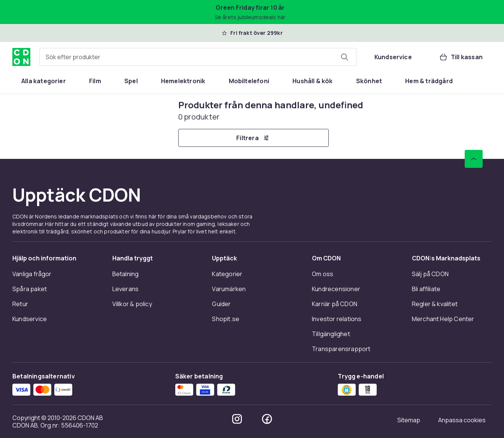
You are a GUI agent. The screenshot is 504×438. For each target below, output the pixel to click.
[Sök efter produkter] (344, 57)
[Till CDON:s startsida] (21, 57)
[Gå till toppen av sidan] (474, 159)
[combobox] (198, 57)
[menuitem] (44, 81)
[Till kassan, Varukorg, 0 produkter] (461, 57)
